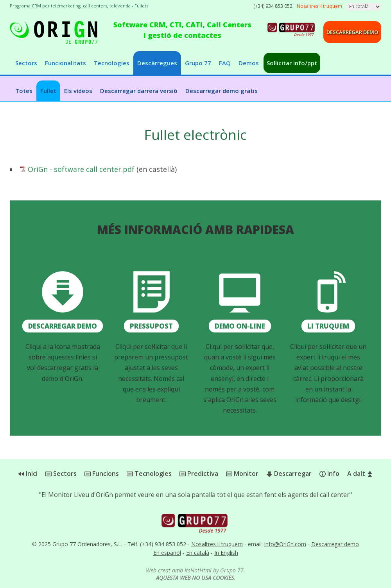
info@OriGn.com (285, 544)
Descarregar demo (352, 32)
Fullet (48, 91)
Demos (249, 63)
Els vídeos (78, 91)
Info (329, 474)
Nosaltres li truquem (217, 544)
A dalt (360, 474)
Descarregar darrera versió (139, 91)
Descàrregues (157, 63)
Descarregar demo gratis (222, 91)
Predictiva (199, 474)
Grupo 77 (198, 63)
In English (226, 553)
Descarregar (289, 474)
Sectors (26, 63)
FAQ (225, 63)
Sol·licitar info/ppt (292, 63)
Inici (28, 474)
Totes (24, 91)
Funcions (102, 474)
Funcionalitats (65, 63)
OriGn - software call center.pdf (81, 169)
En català (198, 553)
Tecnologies (112, 63)
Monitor (242, 474)
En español (167, 553)
